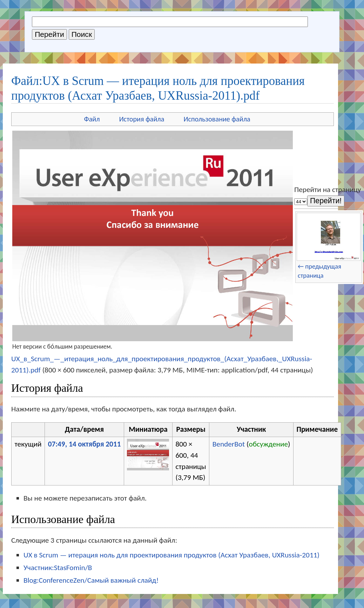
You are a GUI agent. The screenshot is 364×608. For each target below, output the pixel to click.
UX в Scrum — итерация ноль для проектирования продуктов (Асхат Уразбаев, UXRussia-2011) (171, 555)
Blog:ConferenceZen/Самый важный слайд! (91, 580)
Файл (92, 119)
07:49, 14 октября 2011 (85, 444)
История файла (142, 119)
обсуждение (268, 444)
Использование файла (217, 119)
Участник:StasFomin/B (58, 568)
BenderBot (229, 444)
